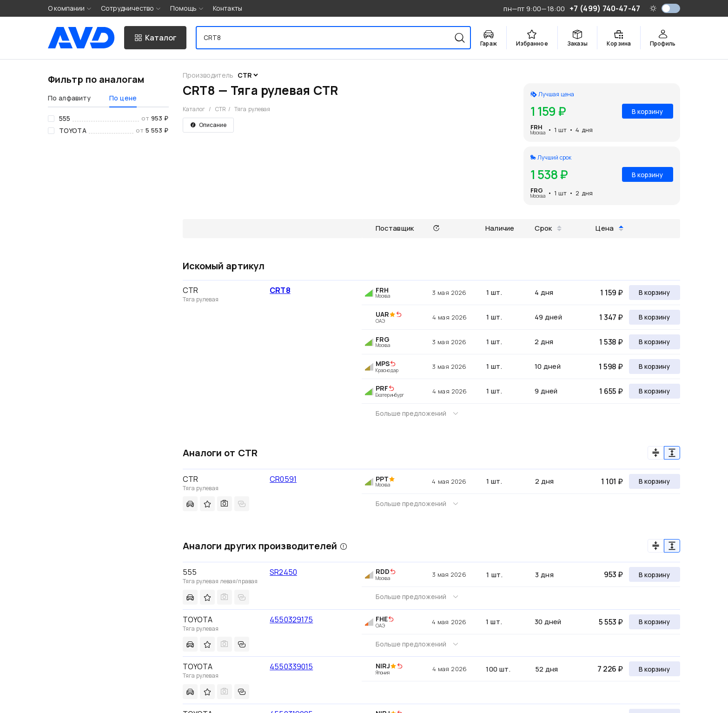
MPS (383, 363)
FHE (382, 619)
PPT (382, 479)
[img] (399, 315)
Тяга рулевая (252, 109)
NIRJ (383, 666)
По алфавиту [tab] (69, 98)
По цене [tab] (123, 98)
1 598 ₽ (611, 366)
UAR (382, 314)
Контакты (228, 8)
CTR (221, 109)
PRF (382, 388)
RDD (383, 571)
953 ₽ (613, 574)
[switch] (671, 8)
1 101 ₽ (612, 481)
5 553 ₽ (611, 622)
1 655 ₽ (611, 391)
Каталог (194, 109)
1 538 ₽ (611, 342)
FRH (536, 127)
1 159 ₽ (612, 293)
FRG (537, 190)
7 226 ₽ (610, 669)
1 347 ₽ (611, 317)
